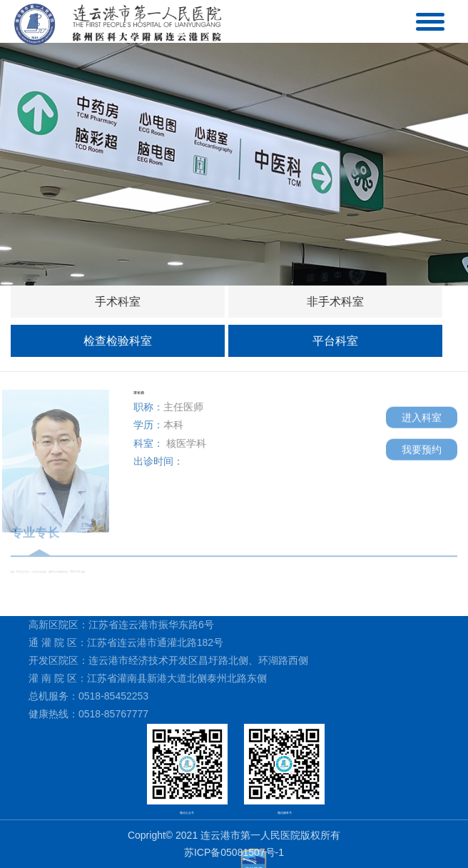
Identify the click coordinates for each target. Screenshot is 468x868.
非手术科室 (335, 302)
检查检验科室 (118, 341)
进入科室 (422, 415)
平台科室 (335, 341)
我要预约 (422, 447)
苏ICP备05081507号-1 (234, 852)
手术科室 (118, 302)
